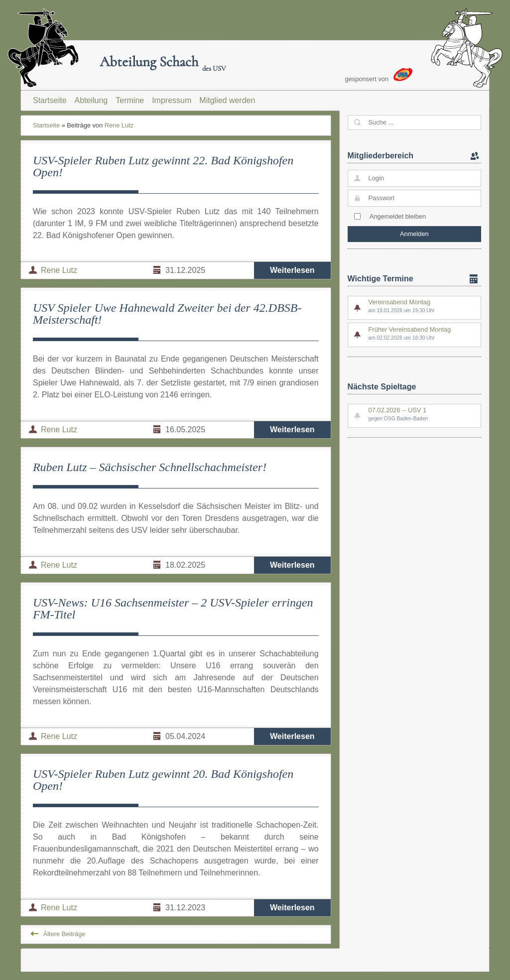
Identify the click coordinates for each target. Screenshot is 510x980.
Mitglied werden (227, 100)
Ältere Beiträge (64, 934)
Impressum (172, 100)
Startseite (50, 100)
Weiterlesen (292, 270)
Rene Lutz (119, 125)
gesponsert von (379, 75)
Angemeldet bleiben (398, 216)
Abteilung (91, 100)
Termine (130, 100)
